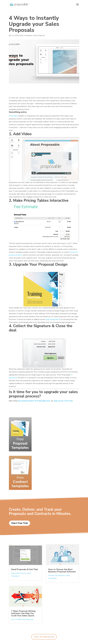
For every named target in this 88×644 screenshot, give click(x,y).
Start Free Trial (20, 523)
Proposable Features (19, 573)
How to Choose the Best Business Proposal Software (62, 571)
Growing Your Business (57, 575)
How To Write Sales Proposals (22, 619)
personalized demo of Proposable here (34, 401)
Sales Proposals (39, 35)
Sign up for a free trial (63, 401)
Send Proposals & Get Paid (24, 569)
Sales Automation (26, 35)
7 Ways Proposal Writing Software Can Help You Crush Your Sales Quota (23, 613)
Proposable (13, 116)
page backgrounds (53, 319)
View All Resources (44, 637)
